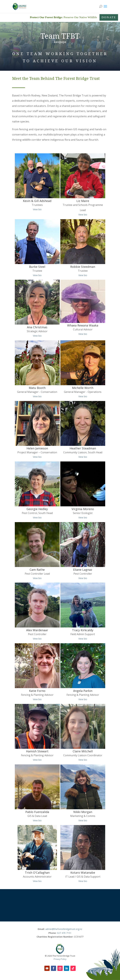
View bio (37, 209)
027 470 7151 (64, 933)
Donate (109, 17)
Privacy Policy (60, 959)
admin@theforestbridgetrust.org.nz (64, 929)
